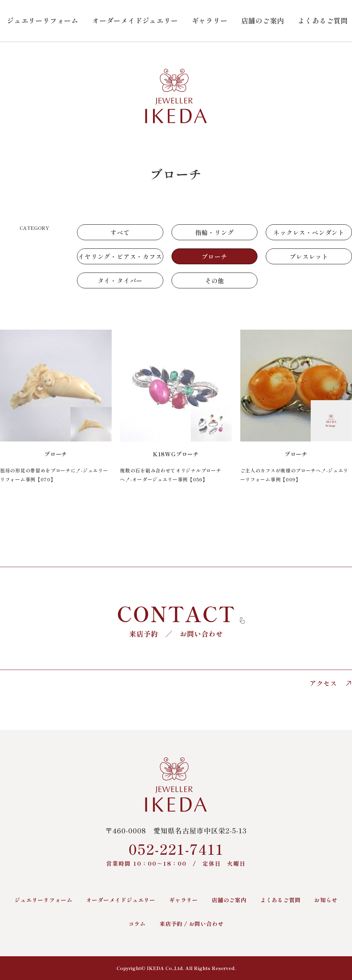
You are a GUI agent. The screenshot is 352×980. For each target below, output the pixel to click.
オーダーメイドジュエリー (135, 20)
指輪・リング (215, 232)
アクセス (331, 683)
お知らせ (326, 900)
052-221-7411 (176, 853)
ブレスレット (309, 256)
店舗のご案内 (263, 20)
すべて (120, 232)
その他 (214, 280)
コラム (137, 924)
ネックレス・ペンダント (309, 232)
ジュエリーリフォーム (43, 20)
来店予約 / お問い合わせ (191, 924)
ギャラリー (210, 20)
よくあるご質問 (323, 20)
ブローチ (214, 256)
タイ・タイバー (120, 280)
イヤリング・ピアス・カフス (120, 256)
